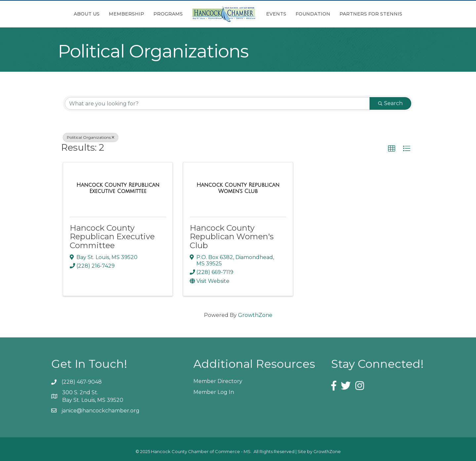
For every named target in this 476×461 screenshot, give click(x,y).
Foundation (313, 14)
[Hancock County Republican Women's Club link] (238, 188)
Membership (126, 14)
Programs (168, 14)
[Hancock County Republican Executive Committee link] (118, 188)
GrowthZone (255, 315)
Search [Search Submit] (390, 103)
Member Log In (214, 392)
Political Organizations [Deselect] (91, 137)
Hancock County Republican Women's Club (232, 237)
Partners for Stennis (371, 14)
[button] (392, 149)
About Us (87, 14)
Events (276, 14)
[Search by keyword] (217, 103)
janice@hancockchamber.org (100, 411)
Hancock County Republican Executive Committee (112, 237)
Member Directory (218, 381)
